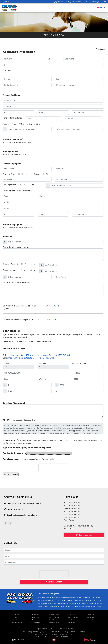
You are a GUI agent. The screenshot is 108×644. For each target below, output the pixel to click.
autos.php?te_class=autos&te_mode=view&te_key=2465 (31, 358)
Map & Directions (72, 617)
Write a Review (54, 623)
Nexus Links (91, 620)
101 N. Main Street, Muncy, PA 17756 (88, 2)
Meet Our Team (17, 620)
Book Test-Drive (36, 623)
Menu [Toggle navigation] (101, 8)
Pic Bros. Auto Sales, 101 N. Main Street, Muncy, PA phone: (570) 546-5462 (40, 355)
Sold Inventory (72, 623)
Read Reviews (54, 620)
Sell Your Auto (54, 614)
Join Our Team (36, 614)
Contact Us (72, 614)
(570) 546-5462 (61, 2)
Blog (72, 620)
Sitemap (91, 614)
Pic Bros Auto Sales (66, 629)
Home (17, 614)
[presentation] (53, 467)
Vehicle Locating (54, 617)
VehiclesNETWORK (53, 631)
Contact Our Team (54, 582)
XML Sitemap (91, 617)
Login (6, 2)
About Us (17, 617)
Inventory (36, 617)
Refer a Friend (17, 623)
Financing (36, 620)
